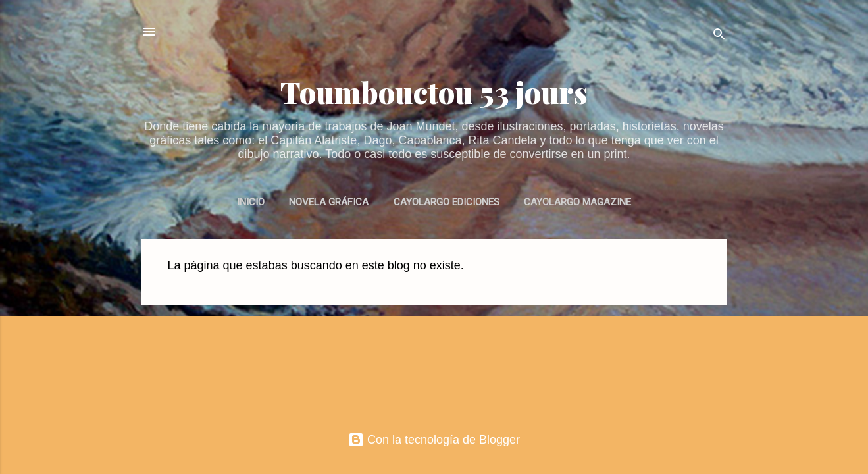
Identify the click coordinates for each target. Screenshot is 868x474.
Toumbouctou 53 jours (434, 92)
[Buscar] (719, 36)
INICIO (251, 202)
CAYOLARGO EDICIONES (447, 202)
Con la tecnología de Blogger (434, 440)
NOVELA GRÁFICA (329, 202)
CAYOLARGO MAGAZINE (577, 202)
